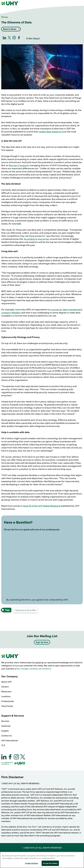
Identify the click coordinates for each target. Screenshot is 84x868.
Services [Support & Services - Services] (5, 721)
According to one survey (36, 239)
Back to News (10, 29)
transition (34, 668)
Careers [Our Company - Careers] (5, 687)
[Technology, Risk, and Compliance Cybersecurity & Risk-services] (25, 610)
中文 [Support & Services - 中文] (3, 745)
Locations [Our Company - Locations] (6, 696)
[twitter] (9, 38)
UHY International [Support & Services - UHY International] (10, 740)
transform (46, 668)
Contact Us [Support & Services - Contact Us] (7, 735)
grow (17, 668)
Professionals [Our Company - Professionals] (8, 701)
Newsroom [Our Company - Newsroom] (6, 691)
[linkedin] (4, 38)
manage (24, 668)
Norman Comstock (19, 165)
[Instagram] (14, 38)
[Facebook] (19, 38)
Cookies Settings (31, 863)
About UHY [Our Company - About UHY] (7, 682)
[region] (42, 860)
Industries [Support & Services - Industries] (6, 726)
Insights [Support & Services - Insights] (5, 731)
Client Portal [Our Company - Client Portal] (7, 706)
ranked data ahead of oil (51, 131)
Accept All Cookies (50, 863)
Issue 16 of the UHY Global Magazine (42, 506)
